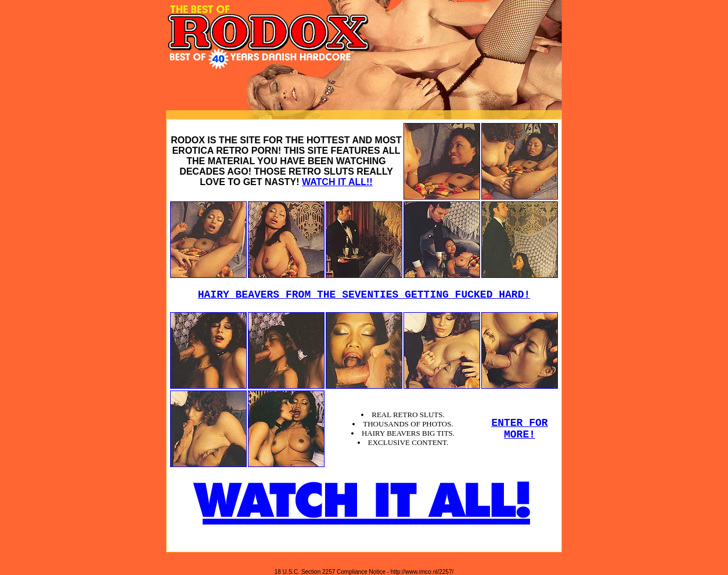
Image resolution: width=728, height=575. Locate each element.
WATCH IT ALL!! (337, 182)
